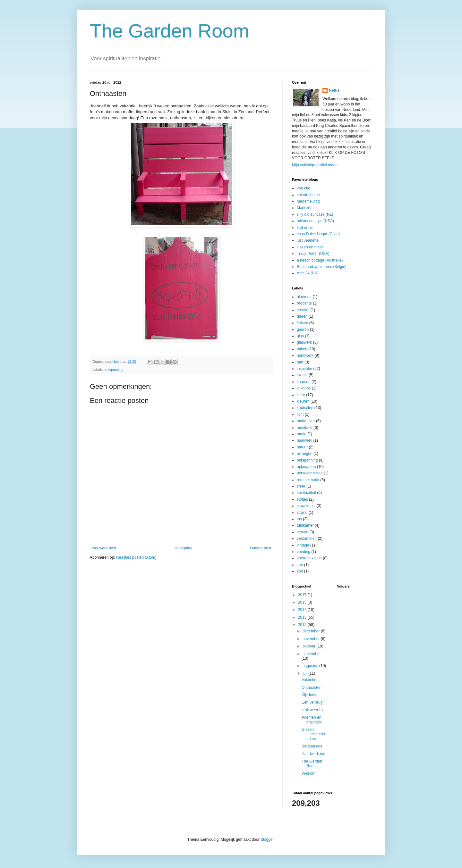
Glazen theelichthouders (313, 734)
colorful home (308, 195)
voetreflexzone (309, 558)
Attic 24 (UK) (308, 273)
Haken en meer (310, 247)
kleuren (303, 401)
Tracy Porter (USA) (313, 254)
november (312, 639)
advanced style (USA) (315, 221)
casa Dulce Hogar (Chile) (318, 234)
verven (303, 532)
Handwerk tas (313, 754)
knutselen (305, 408)
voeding (304, 552)
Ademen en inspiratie (312, 720)
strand (302, 513)
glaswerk (304, 342)
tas (299, 519)
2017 (303, 595)
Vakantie (309, 680)
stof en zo (305, 228)
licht (300, 414)
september (312, 654)
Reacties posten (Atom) (136, 557)
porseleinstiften (310, 473)
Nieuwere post (104, 548)
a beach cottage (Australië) (320, 260)
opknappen (306, 467)
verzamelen (307, 538)
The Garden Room (170, 31)
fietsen (302, 323)
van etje (304, 188)
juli (305, 673)
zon (300, 571)
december (312, 631)
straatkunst (306, 506)
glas (300, 336)
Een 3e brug (312, 702)
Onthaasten (312, 688)
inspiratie (304, 369)
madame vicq (308, 201)
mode (302, 434)
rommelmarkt (308, 480)
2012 (303, 625)
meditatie (305, 428)
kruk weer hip (313, 710)
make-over (306, 421)
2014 (303, 610)
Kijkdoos (309, 695)
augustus (311, 666)
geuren (303, 330)
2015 (303, 602)
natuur (302, 447)
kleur (301, 395)
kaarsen (304, 382)
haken (302, 349)
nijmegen (305, 454)
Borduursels (312, 746)
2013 (303, 617)
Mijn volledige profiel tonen (315, 165)
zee (300, 565)
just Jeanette (308, 240)
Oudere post (261, 548)
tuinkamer (305, 525)
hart (300, 362)
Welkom (308, 773)
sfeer (301, 486)
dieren (302, 316)
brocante (304, 303)
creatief (303, 310)
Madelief (304, 208)
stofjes (302, 499)
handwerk (305, 355)
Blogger (267, 839)
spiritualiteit (306, 493)
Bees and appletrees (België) (322, 267)
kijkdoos (304, 388)
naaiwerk (304, 440)
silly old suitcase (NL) (315, 214)
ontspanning (114, 370)
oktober (309, 646)
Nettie (334, 90)
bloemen (304, 297)
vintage (303, 545)
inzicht (302, 375)
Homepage (183, 548)
